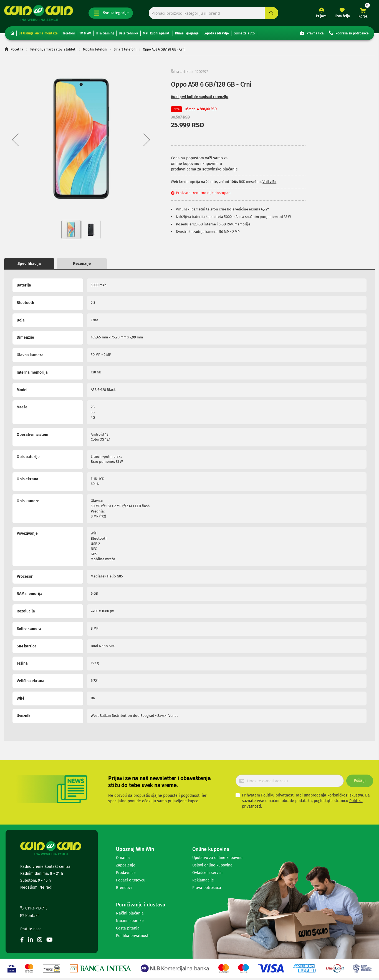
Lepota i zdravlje (216, 33)
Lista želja (342, 16)
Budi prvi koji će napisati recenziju (200, 97)
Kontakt (30, 916)
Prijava (321, 16)
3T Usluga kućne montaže (38, 33)
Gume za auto (244, 33)
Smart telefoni (125, 49)
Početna (17, 49)
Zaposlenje (126, 865)
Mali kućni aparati (157, 33)
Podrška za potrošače (349, 33)
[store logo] (39, 13)
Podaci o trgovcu (131, 880)
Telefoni (69, 33)
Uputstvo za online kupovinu (217, 858)
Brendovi (124, 888)
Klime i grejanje (187, 33)
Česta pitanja (128, 928)
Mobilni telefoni (95, 49)
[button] (15, 140)
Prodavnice (126, 873)
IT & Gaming (105, 33)
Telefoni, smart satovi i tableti (53, 49)
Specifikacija (29, 263)
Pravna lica (312, 33)
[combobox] (214, 13)
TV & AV (85, 33)
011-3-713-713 (34, 908)
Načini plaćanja (130, 913)
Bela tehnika (128, 33)
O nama (123, 858)
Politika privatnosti (133, 936)
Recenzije (82, 263)
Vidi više (269, 182)
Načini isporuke (130, 921)
